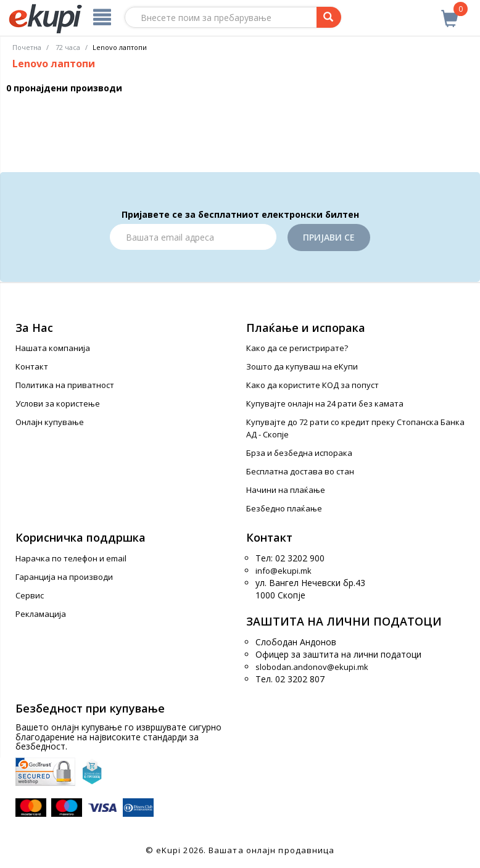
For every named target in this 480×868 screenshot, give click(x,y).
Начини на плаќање (286, 490)
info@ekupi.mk (283, 571)
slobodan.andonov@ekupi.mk (312, 667)
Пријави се (329, 237)
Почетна (27, 47)
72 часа (68, 47)
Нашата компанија (53, 348)
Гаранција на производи (64, 577)
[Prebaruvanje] (329, 17)
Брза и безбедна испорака (299, 453)
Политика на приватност (65, 385)
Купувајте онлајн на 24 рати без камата (325, 403)
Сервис (30, 595)
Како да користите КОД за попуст (312, 385)
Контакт (32, 366)
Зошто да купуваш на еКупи (302, 366)
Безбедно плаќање (284, 508)
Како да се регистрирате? (297, 348)
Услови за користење (58, 403)
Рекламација (41, 614)
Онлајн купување (50, 422)
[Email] (193, 237)
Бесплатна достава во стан (300, 471)
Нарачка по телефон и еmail (71, 558)
